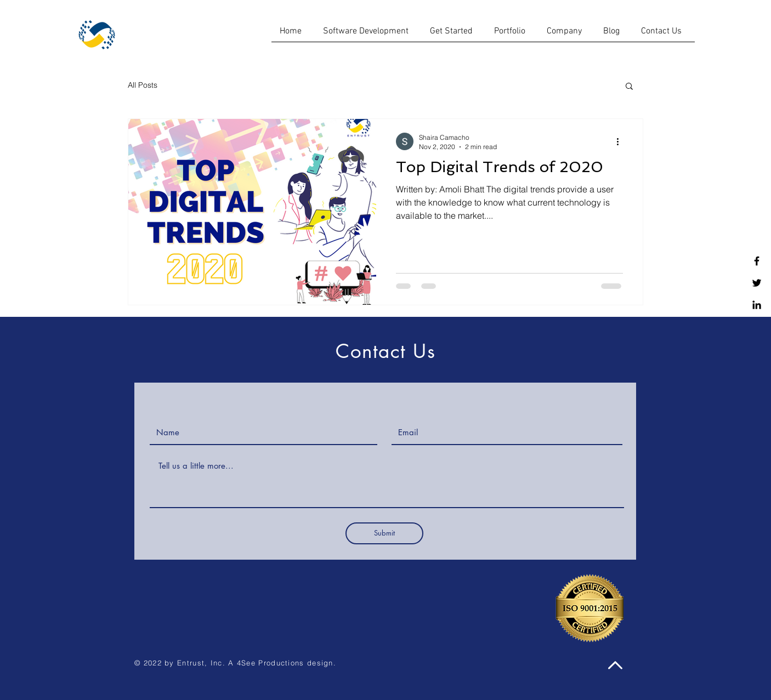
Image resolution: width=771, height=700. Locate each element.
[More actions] (621, 141)
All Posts (143, 85)
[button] (629, 87)
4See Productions (271, 663)
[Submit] (384, 533)
